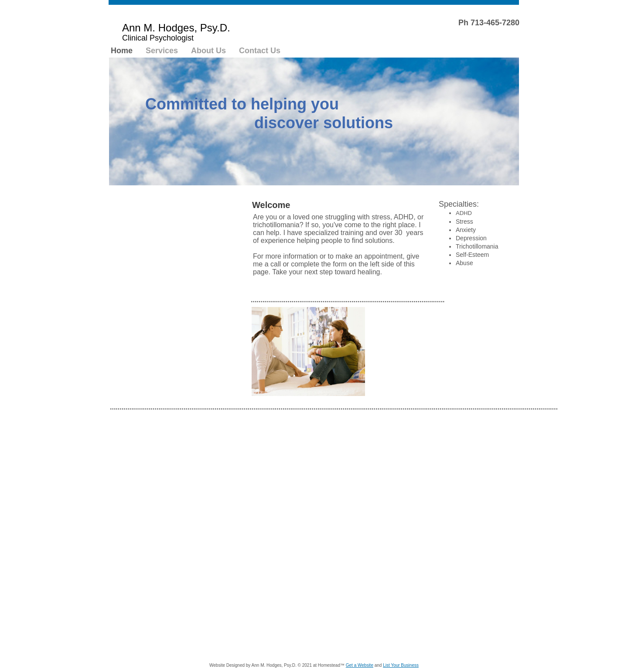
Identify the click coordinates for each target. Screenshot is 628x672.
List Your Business (401, 665)
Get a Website (360, 665)
